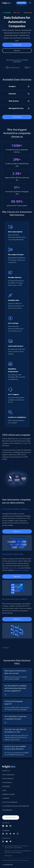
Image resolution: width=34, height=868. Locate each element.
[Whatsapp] (3, 841)
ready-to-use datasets (22, 570)
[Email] (7, 841)
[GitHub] (10, 826)
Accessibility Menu (8, 865)
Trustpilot (6, 648)
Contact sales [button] (22, 3)
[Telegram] (10, 841)
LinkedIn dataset (13, 568)
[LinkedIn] (3, 826)
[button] (11, 818)
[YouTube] (7, 826)
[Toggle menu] (30, 3)
